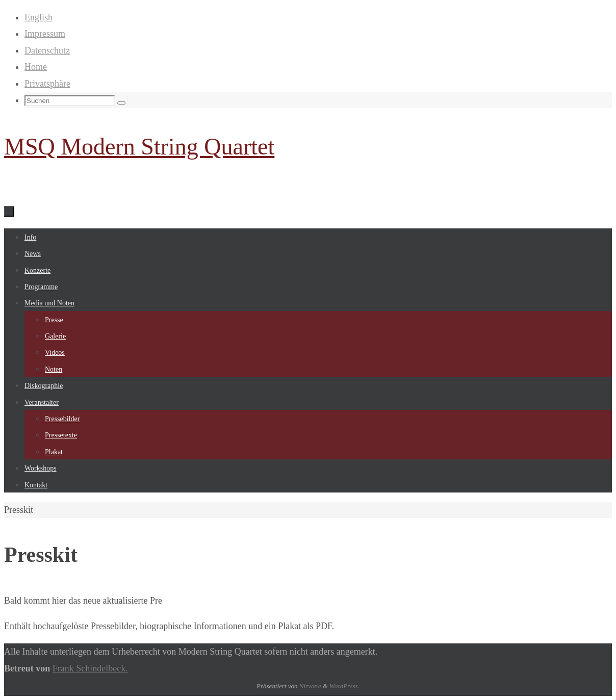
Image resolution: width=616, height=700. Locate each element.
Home (36, 67)
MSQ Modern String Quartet (139, 147)
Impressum (45, 34)
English (39, 17)
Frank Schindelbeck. (90, 668)
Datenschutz (47, 50)
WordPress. (344, 686)
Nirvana (310, 686)
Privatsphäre (47, 84)
